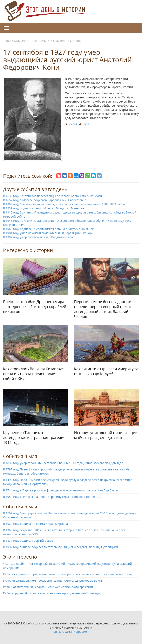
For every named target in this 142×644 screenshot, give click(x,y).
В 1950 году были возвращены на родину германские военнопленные (53, 497)
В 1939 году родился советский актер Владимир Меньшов (44, 208)
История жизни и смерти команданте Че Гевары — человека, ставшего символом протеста (67, 574)
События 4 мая (20, 456)
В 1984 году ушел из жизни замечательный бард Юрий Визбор (47, 233)
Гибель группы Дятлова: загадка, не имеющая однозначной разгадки (52, 593)
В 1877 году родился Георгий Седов (28, 541)
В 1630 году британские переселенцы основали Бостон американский (52, 196)
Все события (16, 41)
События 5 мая (20, 506)
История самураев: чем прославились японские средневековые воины (53, 580)
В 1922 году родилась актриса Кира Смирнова (35, 524)
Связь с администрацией (71, 632)
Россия (72, 124)
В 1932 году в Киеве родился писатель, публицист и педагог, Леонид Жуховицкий (60, 547)
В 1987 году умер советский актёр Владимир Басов (39, 237)
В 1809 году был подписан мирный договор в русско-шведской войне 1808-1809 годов (64, 204)
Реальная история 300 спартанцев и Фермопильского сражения (48, 587)
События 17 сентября (68, 41)
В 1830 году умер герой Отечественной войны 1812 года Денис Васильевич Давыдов (63, 463)
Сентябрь (39, 41)
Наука (86, 124)
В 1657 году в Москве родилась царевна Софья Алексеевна (45, 200)
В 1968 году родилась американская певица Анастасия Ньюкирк (48, 229)
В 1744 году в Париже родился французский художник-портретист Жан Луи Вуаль (60, 490)
